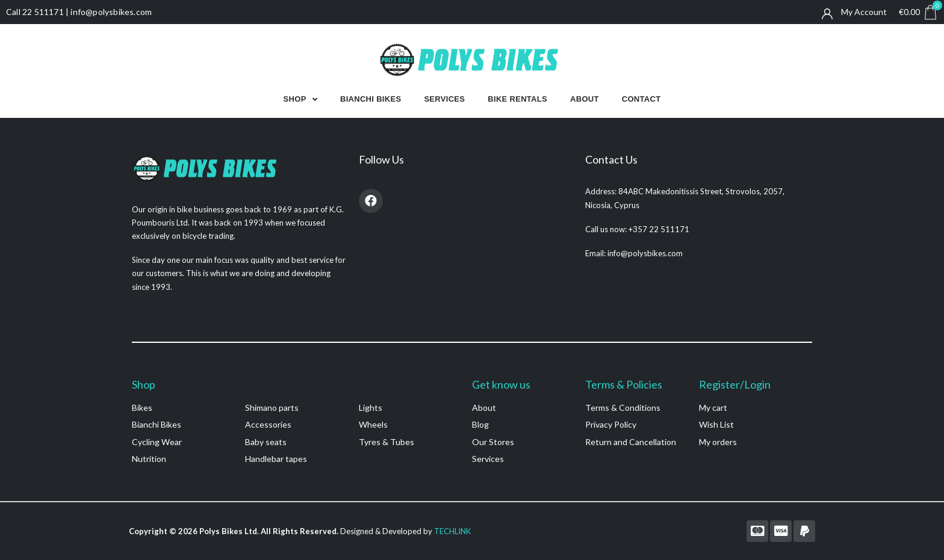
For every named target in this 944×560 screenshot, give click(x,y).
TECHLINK (452, 531)
